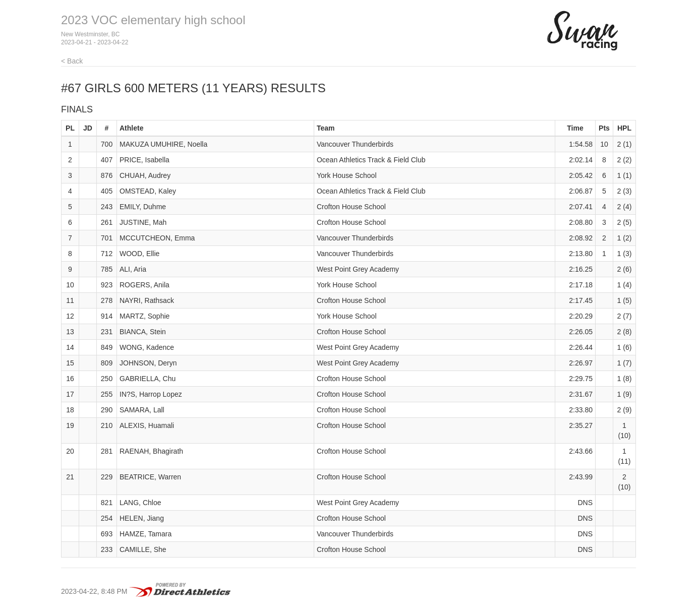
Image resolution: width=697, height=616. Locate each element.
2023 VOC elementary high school (153, 20)
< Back (72, 61)
